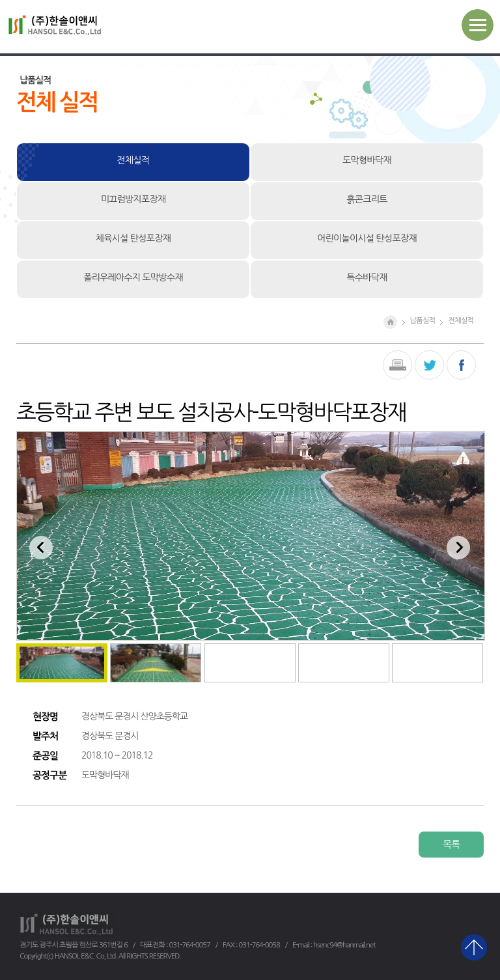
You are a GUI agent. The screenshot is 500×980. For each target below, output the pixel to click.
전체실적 (133, 160)
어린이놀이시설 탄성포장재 (367, 238)
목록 (451, 844)
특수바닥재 (367, 277)
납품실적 (423, 320)
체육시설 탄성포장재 (133, 238)
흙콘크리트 (367, 199)
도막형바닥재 (367, 160)
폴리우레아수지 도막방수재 (133, 277)
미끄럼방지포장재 (133, 199)
